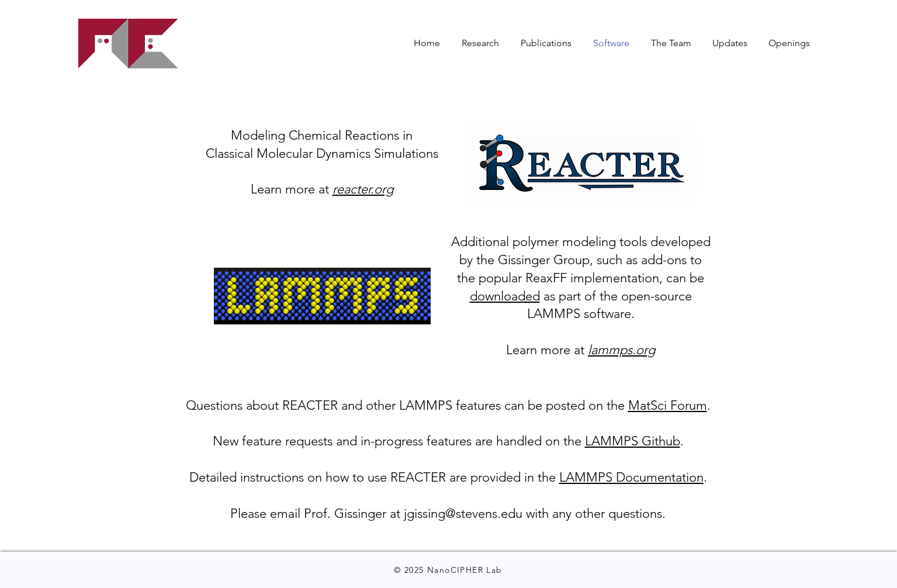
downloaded (505, 296)
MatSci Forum (668, 405)
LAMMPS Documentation (631, 477)
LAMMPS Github (633, 441)
